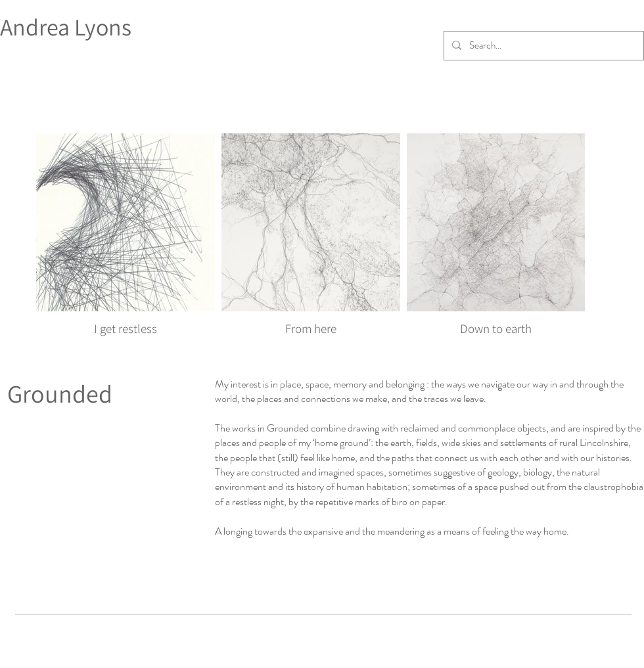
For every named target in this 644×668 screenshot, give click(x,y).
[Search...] (542, 46)
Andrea (37, 27)
